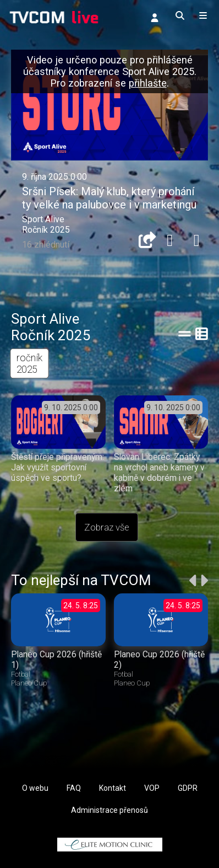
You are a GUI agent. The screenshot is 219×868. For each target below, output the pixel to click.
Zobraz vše (107, 527)
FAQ (74, 788)
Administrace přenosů (109, 810)
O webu (35, 788)
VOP (152, 788)
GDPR (188, 788)
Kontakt (113, 788)
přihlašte (148, 83)
